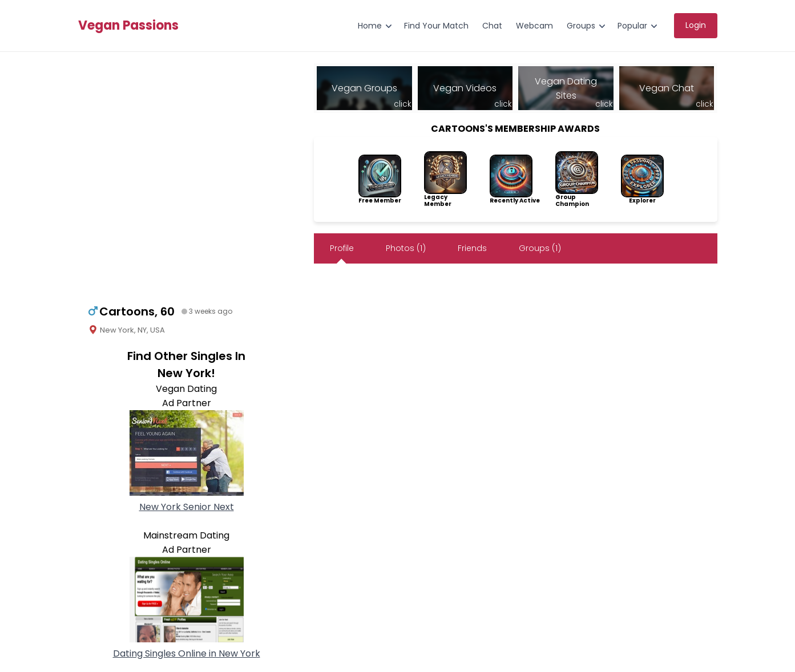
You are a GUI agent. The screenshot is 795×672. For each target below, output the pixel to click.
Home (370, 26)
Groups (581, 26)
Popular (632, 26)
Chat (492, 26)
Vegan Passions (128, 26)
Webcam (534, 26)
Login (696, 25)
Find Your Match (436, 26)
